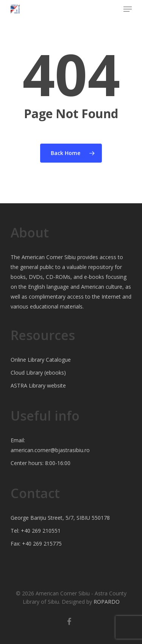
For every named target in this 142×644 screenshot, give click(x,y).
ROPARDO (107, 602)
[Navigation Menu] (128, 9)
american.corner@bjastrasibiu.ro (50, 450)
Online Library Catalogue (41, 360)
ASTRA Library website (38, 385)
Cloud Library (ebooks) (38, 373)
